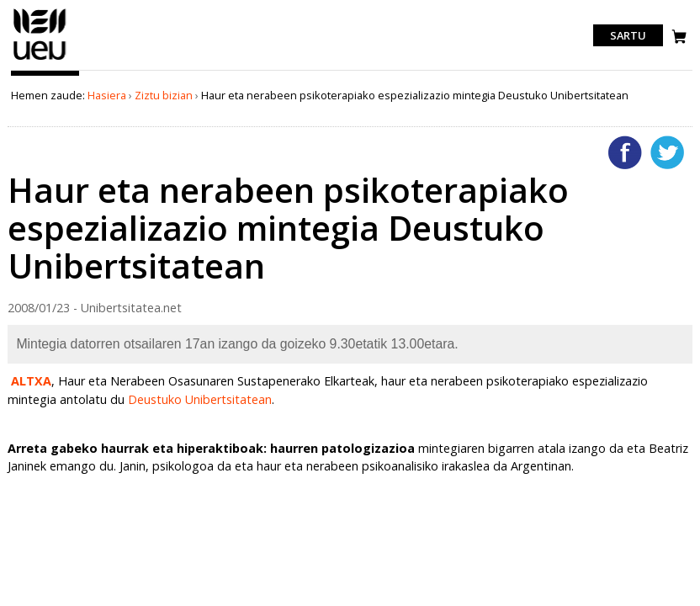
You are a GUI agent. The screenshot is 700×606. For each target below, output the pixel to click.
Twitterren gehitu (667, 152)
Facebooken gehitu (625, 152)
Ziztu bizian (164, 95)
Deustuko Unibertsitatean (200, 399)
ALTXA (31, 381)
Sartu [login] (628, 35)
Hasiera (107, 95)
